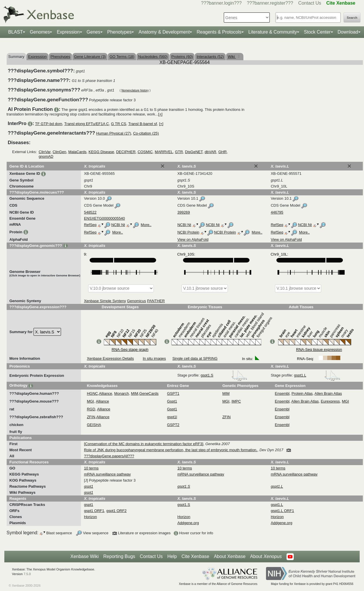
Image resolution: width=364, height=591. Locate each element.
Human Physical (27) (114, 133)
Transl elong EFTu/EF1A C (86, 124)
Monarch (122, 393)
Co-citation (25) (146, 133)
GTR (179, 152)
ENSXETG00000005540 (104, 218)
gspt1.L (317, 375)
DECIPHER (126, 152)
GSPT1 (173, 393)
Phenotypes (120, 32)
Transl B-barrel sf (143, 124)
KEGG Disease (101, 152)
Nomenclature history (135, 90)
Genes (94, 32)
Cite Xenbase (195, 556)
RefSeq (90, 225)
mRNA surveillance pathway (107, 474)
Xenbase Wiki (84, 556)
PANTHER (156, 301)
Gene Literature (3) (90, 57)
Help (172, 556)
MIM (135, 393)
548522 (90, 212)
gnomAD (46, 156)
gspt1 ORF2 (117, 511)
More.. (146, 225)
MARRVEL (164, 152)
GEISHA (94, 425)
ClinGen (59, 152)
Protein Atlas (302, 393)
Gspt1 (172, 401)
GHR (222, 152)
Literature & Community (273, 32)
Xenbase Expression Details (110, 358)
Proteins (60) (182, 57)
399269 (183, 212)
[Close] (162, 166)
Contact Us (310, 3)
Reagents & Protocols (219, 32)
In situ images (154, 358)
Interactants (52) (210, 57)
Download (348, 32)
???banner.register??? (270, 3)
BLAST (15, 32)
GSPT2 (173, 425)
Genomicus (136, 301)
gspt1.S (224, 375)
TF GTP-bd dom (49, 124)
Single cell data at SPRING (195, 358)
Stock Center (317, 32)
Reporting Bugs (119, 556)
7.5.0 (27, 574)
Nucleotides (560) (153, 57)
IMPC (236, 401)
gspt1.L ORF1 (282, 511)
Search (352, 18)
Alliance (106, 393)
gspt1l (172, 417)
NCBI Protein (188, 232)
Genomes (40, 32)
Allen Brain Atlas (328, 393)
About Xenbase (230, 556)
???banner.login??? (221, 3)
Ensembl (282, 393)
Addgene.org (188, 523)
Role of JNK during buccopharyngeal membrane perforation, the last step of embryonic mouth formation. (171, 450)
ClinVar (45, 152)
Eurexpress (330, 401)
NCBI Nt (118, 225)
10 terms (91, 468)
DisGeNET (194, 152)
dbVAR (210, 152)
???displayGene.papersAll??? (109, 456)
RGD (91, 409)
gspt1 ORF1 (94, 511)
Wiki (232, 57)
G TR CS (119, 124)
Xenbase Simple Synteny (105, 301)
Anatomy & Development (164, 32)
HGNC (92, 393)
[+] (160, 114)
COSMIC (145, 152)
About (266, 557)
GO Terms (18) (122, 57)
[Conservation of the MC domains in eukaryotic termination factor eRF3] (144, 444)
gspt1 (88, 505)
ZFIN (91, 417)
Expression (68, 32)
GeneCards (149, 393)
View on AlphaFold (193, 239)
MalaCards (77, 152)
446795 (277, 212)
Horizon (90, 517)
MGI (90, 401)
